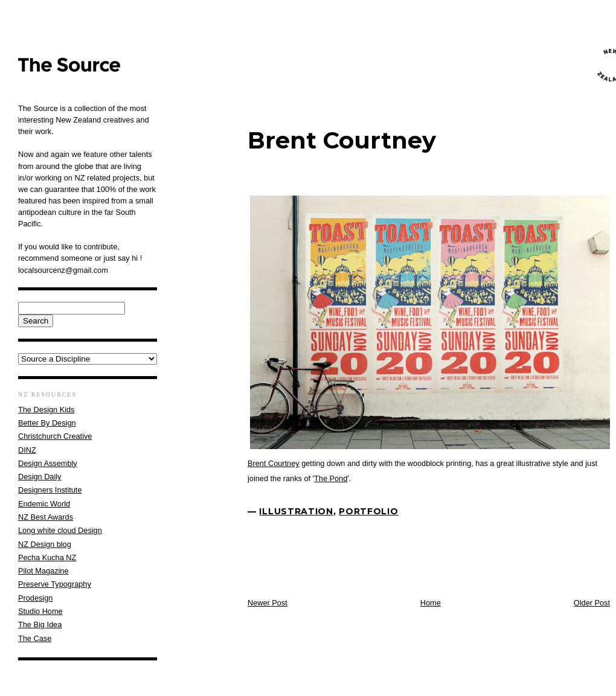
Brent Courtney (342, 140)
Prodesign (35, 598)
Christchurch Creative (55, 436)
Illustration (296, 511)
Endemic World (44, 504)
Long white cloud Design (60, 530)
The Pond (331, 478)
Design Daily (40, 477)
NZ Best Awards (46, 517)
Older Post (592, 603)
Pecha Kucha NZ (47, 557)
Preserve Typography (55, 584)
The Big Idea (40, 624)
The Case (35, 638)
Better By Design (47, 423)
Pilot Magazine (43, 571)
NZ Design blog (45, 544)
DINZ (27, 450)
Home (431, 603)
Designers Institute (50, 490)
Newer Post (268, 603)
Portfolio (368, 511)
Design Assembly (48, 463)
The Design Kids (46, 410)
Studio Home (40, 611)
